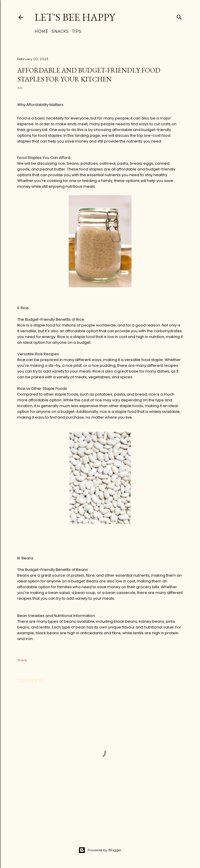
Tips (77, 31)
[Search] (179, 16)
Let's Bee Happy (75, 17)
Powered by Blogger (100, 850)
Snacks (60, 31)
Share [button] (22, 660)
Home (41, 31)
